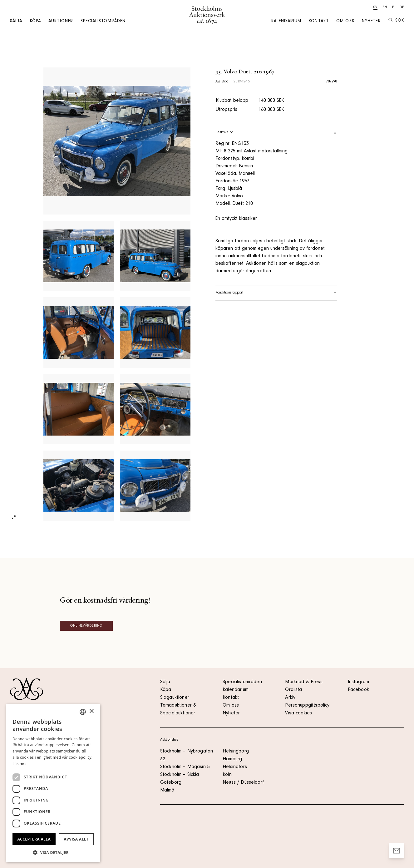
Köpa (35, 22)
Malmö (167, 791)
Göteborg (171, 783)
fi (393, 7)
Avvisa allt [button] (76, 839)
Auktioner (61, 22)
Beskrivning (276, 133)
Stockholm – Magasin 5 (185, 767)
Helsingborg (236, 752)
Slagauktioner (175, 698)
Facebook (358, 690)
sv (375, 7)
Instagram (358, 682)
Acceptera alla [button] (34, 839)
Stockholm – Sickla (180, 775)
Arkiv (290, 698)
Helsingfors (235, 767)
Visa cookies (298, 713)
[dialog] (53, 783)
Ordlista (293, 690)
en (385, 7)
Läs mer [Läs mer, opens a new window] (20, 764)
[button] (53, 852)
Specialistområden (103, 22)
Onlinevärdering (86, 626)
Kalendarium (286, 22)
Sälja (16, 22)
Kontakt (319, 22)
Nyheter (371, 22)
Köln (227, 775)
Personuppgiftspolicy (307, 706)
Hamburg (232, 759)
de (402, 7)
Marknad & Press (304, 682)
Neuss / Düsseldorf (243, 783)
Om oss (345, 22)
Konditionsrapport (276, 293)
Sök (396, 20)
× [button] (91, 711)
